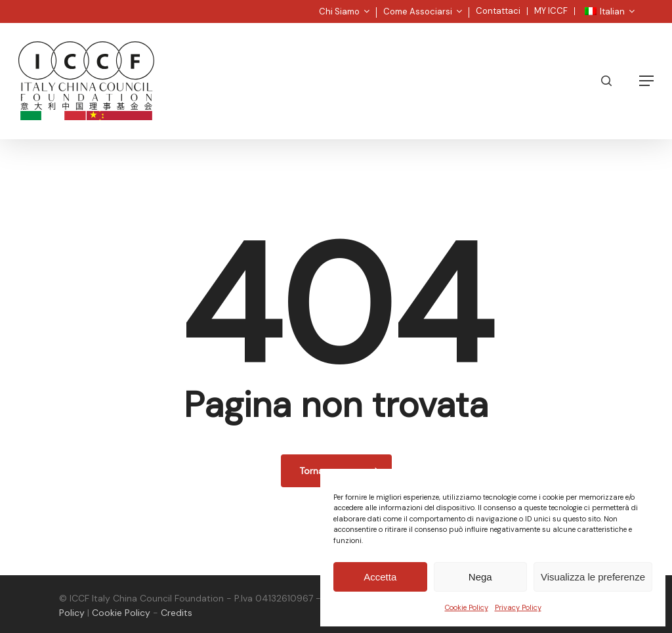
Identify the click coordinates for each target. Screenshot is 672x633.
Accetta (380, 577)
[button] (646, 81)
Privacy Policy (518, 607)
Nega (480, 577)
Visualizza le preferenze (593, 577)
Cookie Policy (467, 607)
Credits (177, 613)
